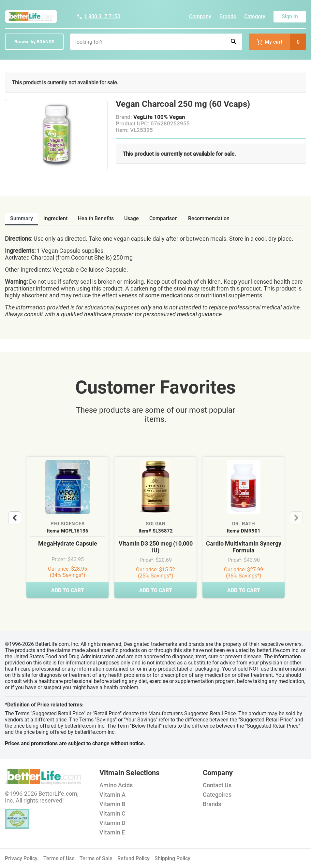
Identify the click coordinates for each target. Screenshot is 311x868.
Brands (228, 16)
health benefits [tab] (96, 218)
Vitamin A (112, 795)
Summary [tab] (22, 218)
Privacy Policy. (22, 858)
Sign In (290, 16)
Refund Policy (133, 858)
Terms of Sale (96, 858)
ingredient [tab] (55, 218)
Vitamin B (112, 804)
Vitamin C (112, 813)
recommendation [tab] (209, 218)
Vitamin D (112, 823)
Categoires (217, 795)
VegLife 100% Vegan (159, 117)
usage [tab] (132, 218)
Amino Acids (116, 785)
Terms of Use (59, 858)
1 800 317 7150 (98, 16)
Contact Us (217, 785)
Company (200, 16)
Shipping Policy (172, 858)
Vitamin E (112, 832)
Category (255, 16)
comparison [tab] (163, 218)
